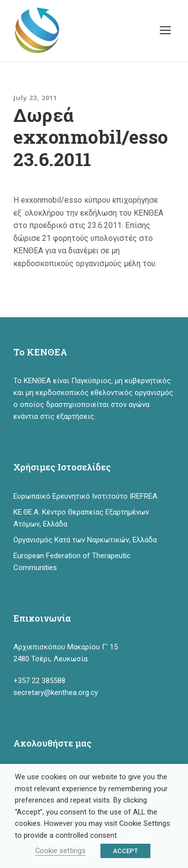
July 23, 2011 (35, 98)
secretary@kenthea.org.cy (56, 693)
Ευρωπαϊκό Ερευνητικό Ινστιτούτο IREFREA (85, 496)
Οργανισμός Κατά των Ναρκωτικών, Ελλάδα (85, 540)
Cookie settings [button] (60, 851)
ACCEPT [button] (125, 851)
